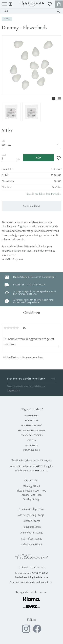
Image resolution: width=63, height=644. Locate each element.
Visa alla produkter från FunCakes (43, 194)
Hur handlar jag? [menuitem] (32, 425)
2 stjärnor (8, 328)
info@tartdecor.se (38, 578)
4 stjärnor (14, 328)
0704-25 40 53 (40, 573)
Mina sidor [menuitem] (10, 4)
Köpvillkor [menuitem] (32, 421)
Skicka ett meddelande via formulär (32, 582)
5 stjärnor (17, 328)
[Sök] (58, 11)
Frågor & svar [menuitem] (32, 450)
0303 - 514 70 (41, 471)
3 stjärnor (11, 328)
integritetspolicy (13, 391)
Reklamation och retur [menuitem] (32, 430)
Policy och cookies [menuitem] (32, 435)
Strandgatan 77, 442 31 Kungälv (36, 466)
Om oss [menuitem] (32, 440)
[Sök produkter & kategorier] (28, 11)
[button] (4, 6)
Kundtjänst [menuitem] (32, 415)
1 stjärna (5, 328)
